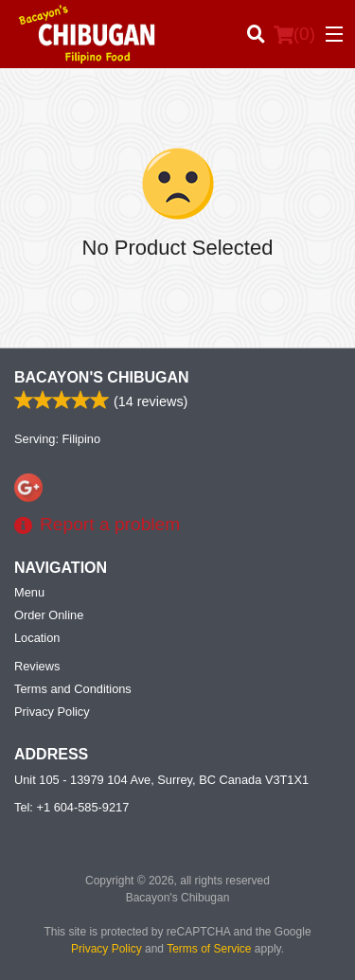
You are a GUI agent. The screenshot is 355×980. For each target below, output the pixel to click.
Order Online (49, 615)
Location (37, 638)
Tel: (71, 807)
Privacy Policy (52, 712)
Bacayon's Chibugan (102, 377)
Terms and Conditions (73, 689)
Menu (29, 592)
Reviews (37, 666)
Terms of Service (209, 949)
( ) (294, 34)
